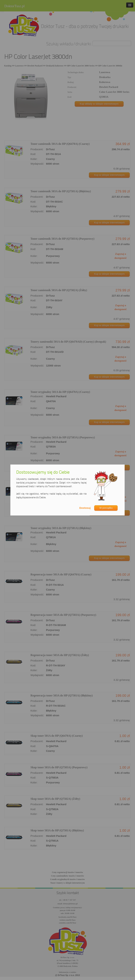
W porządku (106, 508)
